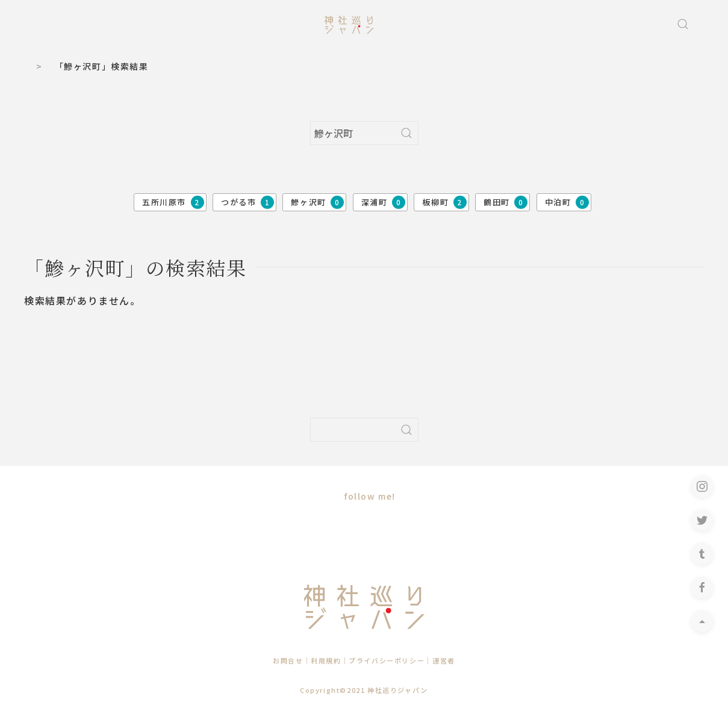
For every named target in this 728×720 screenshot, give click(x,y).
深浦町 (383, 202)
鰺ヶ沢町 (317, 202)
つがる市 (247, 202)
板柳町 (444, 202)
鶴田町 (506, 202)
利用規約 (326, 660)
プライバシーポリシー (387, 660)
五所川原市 (173, 202)
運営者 (444, 660)
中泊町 (567, 202)
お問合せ (288, 660)
